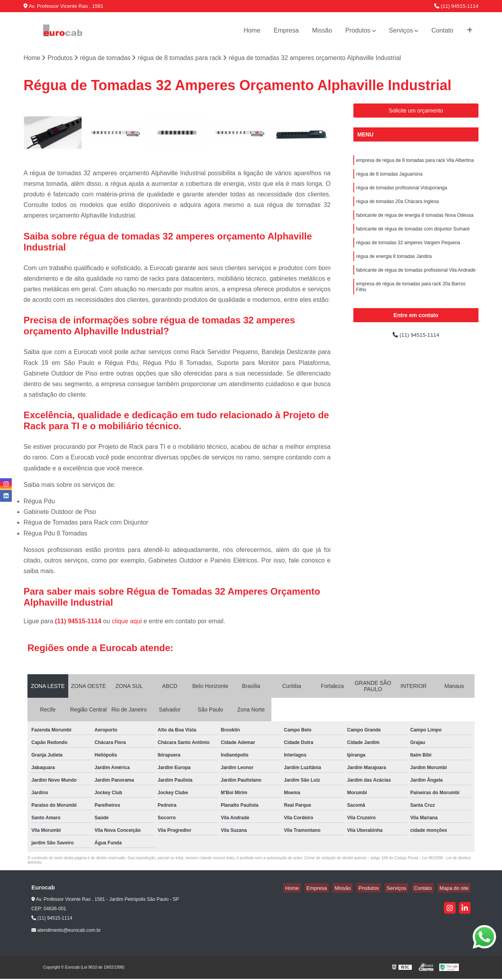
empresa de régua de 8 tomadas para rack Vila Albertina (415, 162)
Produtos (358, 30)
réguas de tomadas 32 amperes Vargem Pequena (408, 252)
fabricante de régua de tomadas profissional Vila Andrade (416, 281)
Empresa (286, 30)
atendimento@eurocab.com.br (66, 931)
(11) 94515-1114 (456, 6)
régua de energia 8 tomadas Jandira (394, 267)
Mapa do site (456, 889)
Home (252, 30)
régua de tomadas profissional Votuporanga (402, 192)
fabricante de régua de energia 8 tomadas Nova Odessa (415, 222)
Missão (322, 30)
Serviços (401, 30)
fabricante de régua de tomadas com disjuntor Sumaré (413, 237)
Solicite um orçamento (416, 112)
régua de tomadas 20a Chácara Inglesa (397, 207)
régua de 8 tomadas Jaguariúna (389, 177)
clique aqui (127, 622)
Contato (442, 30)
